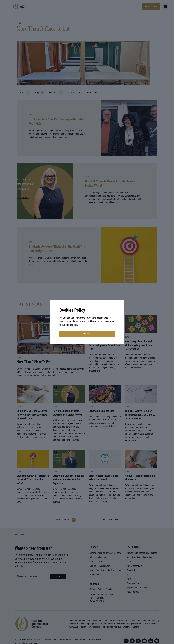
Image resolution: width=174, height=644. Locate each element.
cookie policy (72, 325)
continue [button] (87, 334)
